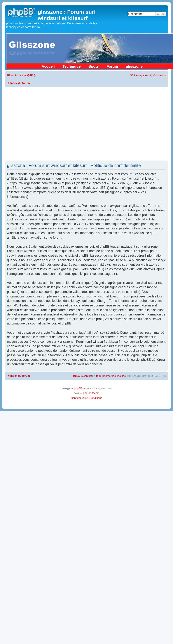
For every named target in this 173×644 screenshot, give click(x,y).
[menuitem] (31, 75)
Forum (112, 66)
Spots (94, 66)
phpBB (78, 388)
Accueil (48, 66)
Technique (72, 66)
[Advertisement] (35, 124)
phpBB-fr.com (91, 393)
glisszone (134, 66)
